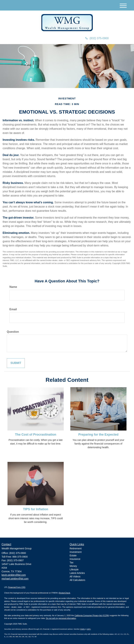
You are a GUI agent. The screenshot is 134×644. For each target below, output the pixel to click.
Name (13, 287)
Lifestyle (74, 570)
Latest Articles (77, 573)
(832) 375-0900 (97, 38)
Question (13, 332)
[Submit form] (16, 363)
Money (73, 566)
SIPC (89, 629)
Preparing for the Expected (98, 435)
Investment (76, 552)
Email (13, 309)
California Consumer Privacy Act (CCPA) (92, 615)
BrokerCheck (65, 593)
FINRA (83, 629)
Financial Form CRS (17, 587)
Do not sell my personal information (61, 618)
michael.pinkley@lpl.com (15, 579)
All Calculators (77, 580)
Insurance (75, 559)
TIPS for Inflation (36, 509)
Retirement (76, 548)
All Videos (75, 577)
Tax (72, 562)
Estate (73, 555)
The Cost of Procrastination (36, 435)
